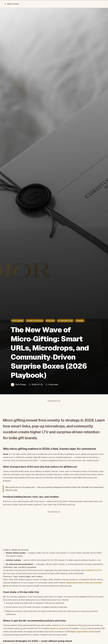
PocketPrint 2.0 (92, 570)
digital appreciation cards (82, 632)
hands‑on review (58, 628)
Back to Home (12, 4)
